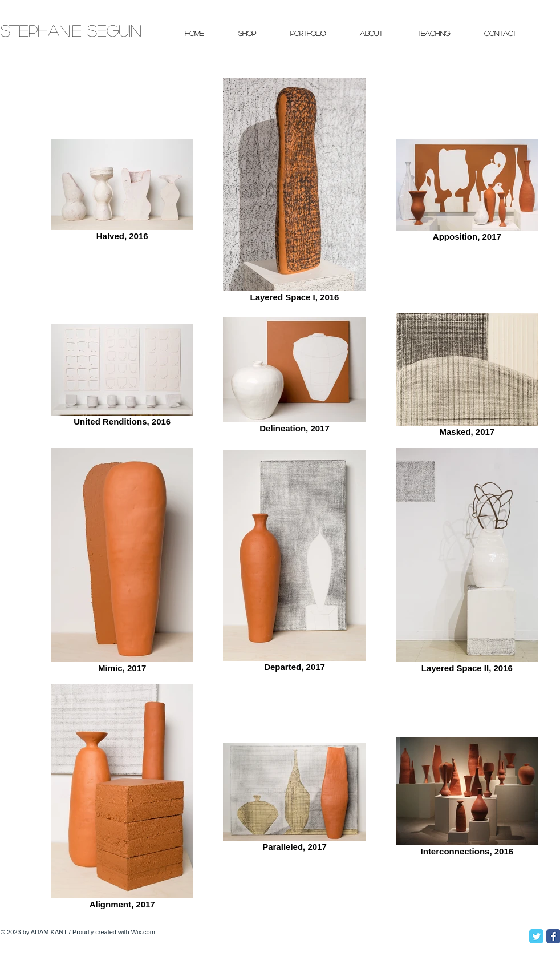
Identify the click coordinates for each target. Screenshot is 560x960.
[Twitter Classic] (536, 936)
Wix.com (143, 932)
